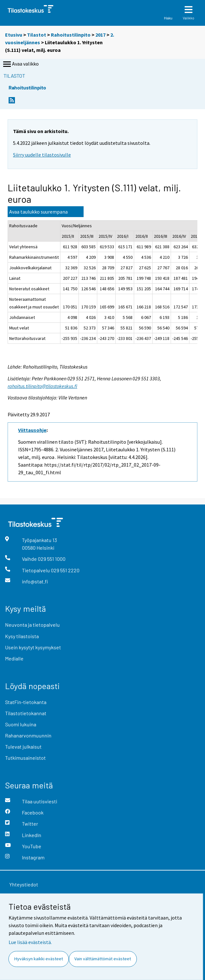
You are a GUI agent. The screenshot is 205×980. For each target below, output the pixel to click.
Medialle (14, 658)
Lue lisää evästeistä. (30, 942)
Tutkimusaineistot (25, 758)
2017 (100, 35)
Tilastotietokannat (26, 713)
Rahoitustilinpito (71, 35)
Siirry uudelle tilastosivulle (42, 155)
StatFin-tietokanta (26, 702)
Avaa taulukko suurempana (38, 212)
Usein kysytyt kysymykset (33, 647)
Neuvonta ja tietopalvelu (32, 625)
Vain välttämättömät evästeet (103, 959)
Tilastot (37, 35)
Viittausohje (32, 430)
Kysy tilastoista (22, 636)
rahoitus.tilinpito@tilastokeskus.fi (42, 386)
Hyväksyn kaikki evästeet (39, 959)
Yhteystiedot (24, 884)
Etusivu (14, 35)
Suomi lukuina (21, 724)
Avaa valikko (20, 64)
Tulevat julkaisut (23, 747)
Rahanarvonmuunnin (28, 735)
